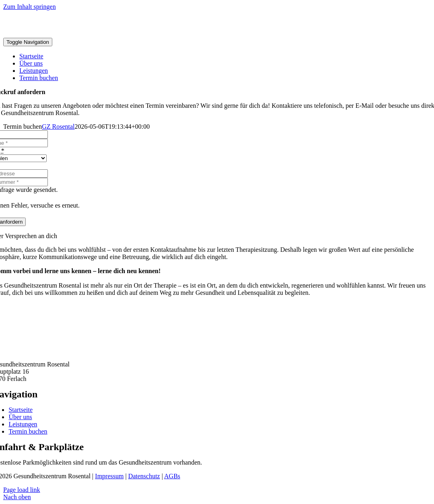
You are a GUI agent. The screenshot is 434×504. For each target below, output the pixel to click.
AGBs (172, 476)
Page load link (22, 490)
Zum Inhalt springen (30, 7)
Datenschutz (144, 476)
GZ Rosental (58, 127)
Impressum (109, 476)
